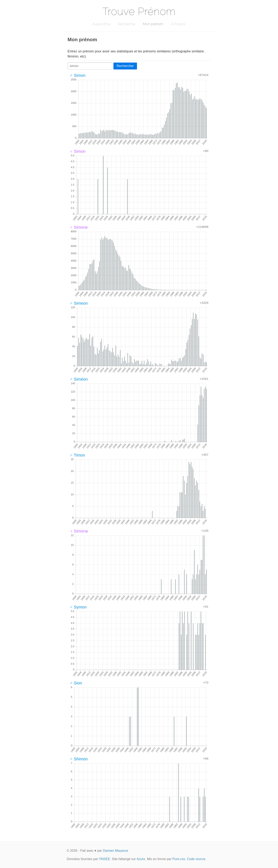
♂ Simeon (79, 303)
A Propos (178, 24)
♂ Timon (77, 455)
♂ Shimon (79, 759)
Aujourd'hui (102, 24)
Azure (141, 859)
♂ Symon (78, 607)
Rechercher (125, 66)
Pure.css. (179, 859)
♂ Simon (78, 75)
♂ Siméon (79, 379)
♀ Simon (78, 151)
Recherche (127, 24)
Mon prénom (153, 24)
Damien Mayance (116, 851)
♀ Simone (79, 227)
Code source (196, 859)
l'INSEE (104, 859)
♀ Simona (79, 531)
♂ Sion (76, 683)
